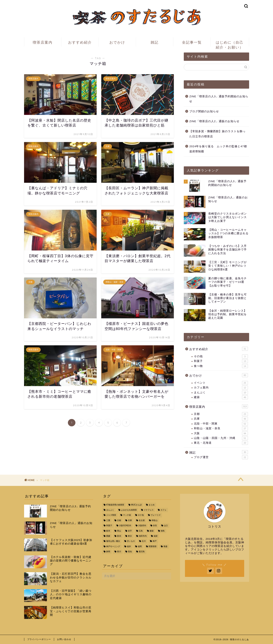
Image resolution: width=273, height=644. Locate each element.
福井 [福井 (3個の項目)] (129, 546)
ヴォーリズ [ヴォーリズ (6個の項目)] (156, 515)
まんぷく (221, 393)
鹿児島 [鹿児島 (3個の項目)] (142, 552)
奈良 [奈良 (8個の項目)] (155, 526)
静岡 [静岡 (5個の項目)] (108, 552)
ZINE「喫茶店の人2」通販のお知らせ (214, 121)
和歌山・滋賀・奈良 (221, 428)
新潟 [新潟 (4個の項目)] (119, 536)
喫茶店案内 (43, 42)
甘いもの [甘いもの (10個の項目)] (131, 541)
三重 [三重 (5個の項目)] (108, 520)
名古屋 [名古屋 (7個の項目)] (142, 520)
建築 (221, 397)
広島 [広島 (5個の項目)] (141, 531)
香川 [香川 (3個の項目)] (119, 552)
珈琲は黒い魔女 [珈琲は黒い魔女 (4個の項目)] (113, 541)
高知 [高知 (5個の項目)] (130, 552)
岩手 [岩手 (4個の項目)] (130, 531)
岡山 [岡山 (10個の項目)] (119, 531)
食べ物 (221, 366)
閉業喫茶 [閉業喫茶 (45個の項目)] (153, 546)
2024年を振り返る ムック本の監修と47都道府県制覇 (218, 149)
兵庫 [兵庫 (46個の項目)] (130, 520)
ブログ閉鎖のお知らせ (204, 111)
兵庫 (221, 419)
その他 (221, 356)
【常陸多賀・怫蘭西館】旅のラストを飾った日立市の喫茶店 (217, 134)
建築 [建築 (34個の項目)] (152, 531)
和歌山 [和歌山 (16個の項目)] (155, 520)
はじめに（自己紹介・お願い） (230, 43)
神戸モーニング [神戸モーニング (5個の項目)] (113, 546)
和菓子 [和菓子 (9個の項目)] (109, 526)
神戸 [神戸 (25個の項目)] (155, 541)
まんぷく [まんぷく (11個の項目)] (110, 510)
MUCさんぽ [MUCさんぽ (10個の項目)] (136, 505)
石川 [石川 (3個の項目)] (144, 541)
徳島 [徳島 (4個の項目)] (163, 531)
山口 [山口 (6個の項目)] (166, 526)
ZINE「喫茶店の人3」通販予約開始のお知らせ (219, 99)
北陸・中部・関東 (221, 424)
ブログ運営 (221, 457)
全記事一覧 (192, 42)
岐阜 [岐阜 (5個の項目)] (108, 531)
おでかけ (117, 42)
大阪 (221, 433)
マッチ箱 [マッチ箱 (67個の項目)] (127, 515)
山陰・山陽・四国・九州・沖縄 (221, 438)
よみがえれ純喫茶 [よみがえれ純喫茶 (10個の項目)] (129, 510)
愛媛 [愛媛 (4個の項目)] (108, 536)
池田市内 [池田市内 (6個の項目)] (143, 536)
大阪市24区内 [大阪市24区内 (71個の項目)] (125, 526)
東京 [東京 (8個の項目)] (130, 536)
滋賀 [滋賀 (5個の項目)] (156, 536)
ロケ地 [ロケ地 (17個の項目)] (141, 515)
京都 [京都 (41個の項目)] (119, 520)
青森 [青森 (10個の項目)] (165, 546)
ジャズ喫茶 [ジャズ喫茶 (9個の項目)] (111, 515)
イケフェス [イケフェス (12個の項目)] (149, 510)
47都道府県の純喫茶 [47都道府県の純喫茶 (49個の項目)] (115, 505)
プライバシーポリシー (39, 639)
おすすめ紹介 (80, 42)
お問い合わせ (64, 639)
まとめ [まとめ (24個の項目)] (152, 505)
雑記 (155, 42)
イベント (221, 383)
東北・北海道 (221, 443)
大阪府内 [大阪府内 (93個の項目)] (142, 526)
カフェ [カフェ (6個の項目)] (163, 510)
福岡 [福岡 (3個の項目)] (140, 546)
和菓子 (221, 361)
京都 (221, 414)
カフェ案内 (221, 388)
